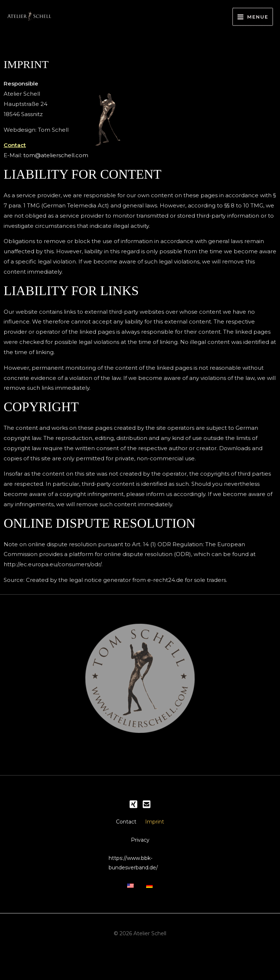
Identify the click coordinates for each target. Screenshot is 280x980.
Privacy (140, 856)
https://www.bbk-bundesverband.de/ (138, 881)
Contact (140, 813)
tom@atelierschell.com (56, 145)
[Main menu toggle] (253, 12)
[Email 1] (147, 794)
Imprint (140, 834)
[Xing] (133, 794)
